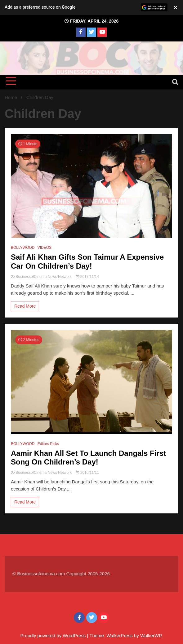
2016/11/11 (87, 473)
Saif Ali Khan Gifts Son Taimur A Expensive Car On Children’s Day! (87, 261)
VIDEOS (45, 248)
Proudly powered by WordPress (54, 635)
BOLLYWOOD (23, 248)
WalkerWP (151, 635)
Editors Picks (48, 444)
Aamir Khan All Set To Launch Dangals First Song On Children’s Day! (88, 458)
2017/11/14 (87, 277)
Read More (25, 306)
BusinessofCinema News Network (42, 277)
